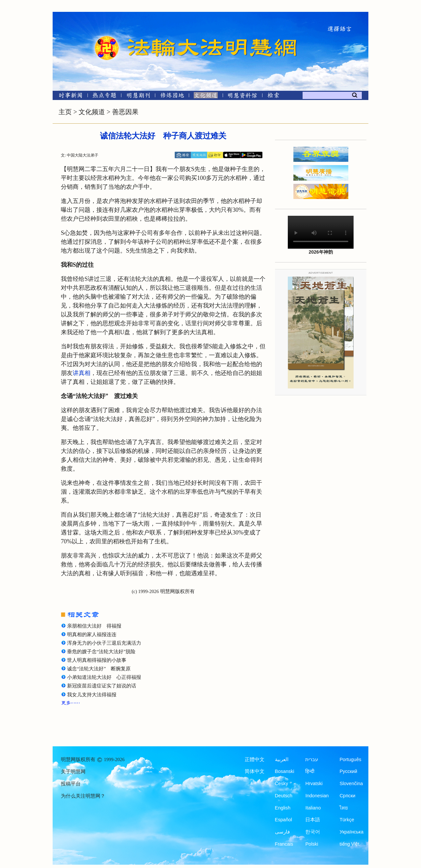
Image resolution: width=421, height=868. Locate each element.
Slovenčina (351, 783)
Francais (284, 844)
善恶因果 (125, 112)
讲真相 (82, 373)
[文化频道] (206, 97)
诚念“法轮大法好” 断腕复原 (99, 669)
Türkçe (347, 820)
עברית (312, 759)
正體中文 (255, 759)
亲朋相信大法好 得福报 (94, 626)
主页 (65, 112)
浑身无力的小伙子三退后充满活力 (104, 643)
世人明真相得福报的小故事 (97, 660)
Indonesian (317, 796)
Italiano (313, 808)
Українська (351, 832)
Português (350, 759)
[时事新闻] (68, 97)
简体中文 (255, 771)
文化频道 (92, 112)
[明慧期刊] (138, 97)
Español (284, 820)
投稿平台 (71, 784)
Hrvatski (314, 783)
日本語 (313, 820)
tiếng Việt (349, 844)
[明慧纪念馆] (242, 97)
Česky (282, 783)
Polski (312, 844)
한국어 (313, 832)
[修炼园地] (172, 97)
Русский (348, 771)
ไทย (344, 808)
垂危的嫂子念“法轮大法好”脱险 (101, 652)
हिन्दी (310, 771)
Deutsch (284, 796)
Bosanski (285, 771)
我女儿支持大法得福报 (92, 695)
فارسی (282, 832)
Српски (347, 796)
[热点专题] (104, 97)
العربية (282, 759)
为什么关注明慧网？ (83, 796)
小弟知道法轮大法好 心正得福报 (104, 677)
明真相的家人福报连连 (92, 634)
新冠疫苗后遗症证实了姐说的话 (102, 686)
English (283, 808)
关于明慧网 (73, 772)
